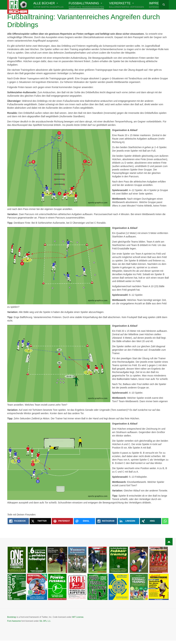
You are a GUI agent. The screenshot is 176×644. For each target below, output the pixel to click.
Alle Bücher (48, 5)
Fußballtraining (86, 5)
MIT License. (78, 617)
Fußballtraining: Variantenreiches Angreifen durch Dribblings (86, 21)
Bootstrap (12, 617)
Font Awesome (14, 621)
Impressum (158, 5)
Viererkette (126, 5)
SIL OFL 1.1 (45, 621)
